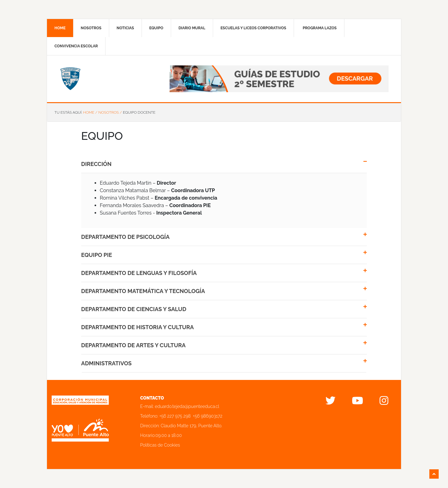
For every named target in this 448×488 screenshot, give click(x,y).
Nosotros (91, 28)
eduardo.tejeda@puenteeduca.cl (187, 406)
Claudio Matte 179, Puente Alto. (191, 426)
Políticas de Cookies (160, 445)
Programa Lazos (320, 28)
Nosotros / (110, 112)
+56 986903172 (208, 416)
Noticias (125, 28)
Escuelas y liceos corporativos (253, 28)
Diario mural (192, 28)
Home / (90, 112)
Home (60, 28)
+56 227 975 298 (175, 416)
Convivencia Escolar (76, 46)
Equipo (156, 28)
